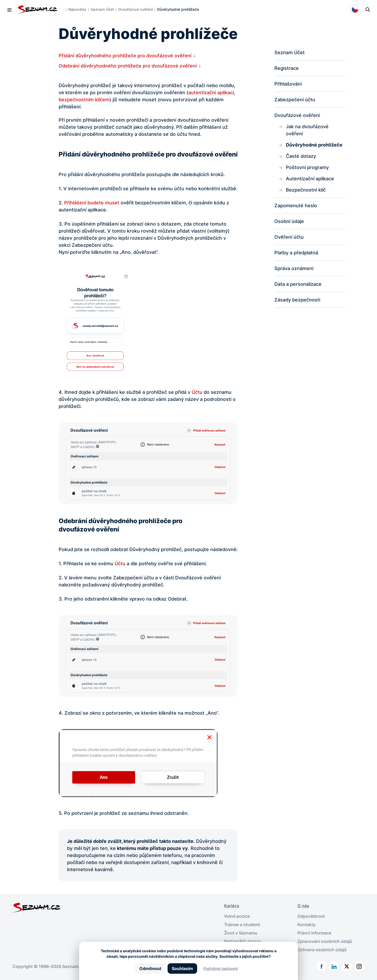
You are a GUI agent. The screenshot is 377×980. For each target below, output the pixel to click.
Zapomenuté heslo (296, 206)
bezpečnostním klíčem (84, 100)
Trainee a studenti (242, 925)
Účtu (197, 392)
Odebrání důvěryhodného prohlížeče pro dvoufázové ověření (128, 66)
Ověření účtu (289, 237)
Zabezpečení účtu (295, 100)
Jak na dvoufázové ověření (307, 130)
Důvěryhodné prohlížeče (314, 145)
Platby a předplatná (296, 253)
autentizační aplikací (211, 93)
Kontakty (306, 925)
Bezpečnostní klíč (306, 190)
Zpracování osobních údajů (325, 941)
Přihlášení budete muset (92, 203)
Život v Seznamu (241, 933)
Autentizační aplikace (310, 179)
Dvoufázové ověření (135, 9)
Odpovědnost (311, 916)
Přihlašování (288, 84)
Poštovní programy (307, 167)
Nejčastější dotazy (243, 941)
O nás (303, 906)
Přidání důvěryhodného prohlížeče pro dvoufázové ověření (125, 56)
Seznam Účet (102, 9)
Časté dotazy (301, 156)
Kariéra (232, 906)
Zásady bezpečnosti (297, 300)
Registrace (287, 68)
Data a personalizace (298, 284)
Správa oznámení (294, 268)
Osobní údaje (289, 221)
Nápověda (77, 9)
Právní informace (314, 933)
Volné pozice (237, 916)
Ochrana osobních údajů (322, 950)
